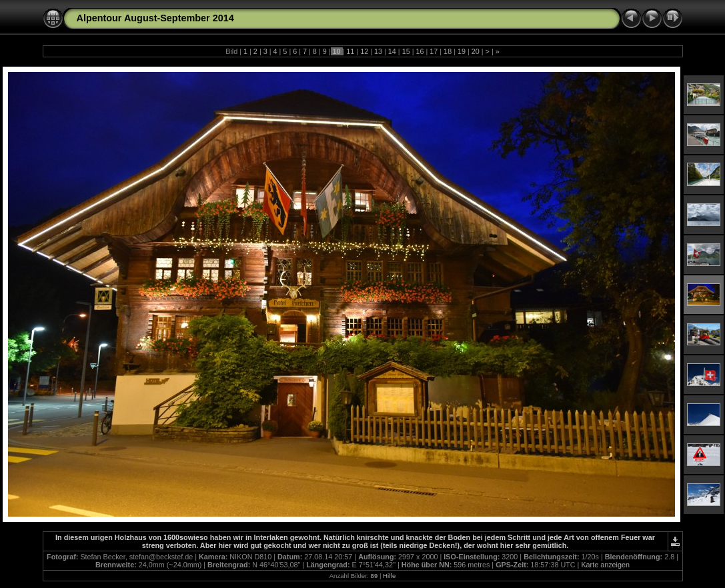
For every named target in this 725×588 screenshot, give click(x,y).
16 (420, 51)
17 (434, 51)
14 (392, 51)
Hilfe (389, 576)
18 (448, 51)
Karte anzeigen (605, 565)
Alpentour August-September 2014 (155, 18)
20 (476, 51)
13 (378, 51)
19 (462, 51)
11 (350, 51)
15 (406, 51)
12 (364, 51)
